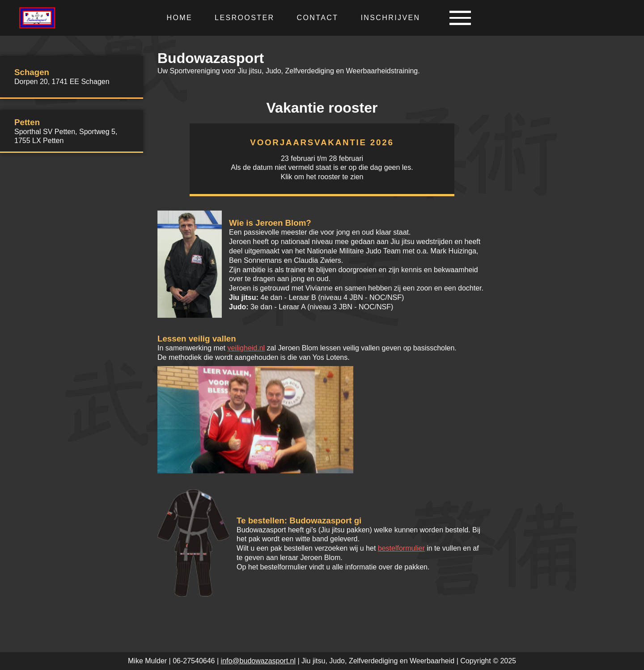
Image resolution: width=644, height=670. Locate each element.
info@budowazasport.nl (258, 661)
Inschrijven (390, 18)
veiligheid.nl (246, 348)
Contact (317, 18)
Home (179, 18)
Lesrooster (244, 18)
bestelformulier (401, 548)
